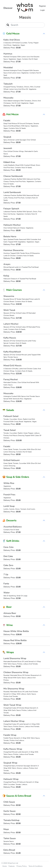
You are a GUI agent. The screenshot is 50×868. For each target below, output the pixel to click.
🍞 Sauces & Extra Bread (17, 796)
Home (5, 866)
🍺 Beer (7, 607)
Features (12, 866)
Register (42, 6)
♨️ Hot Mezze (10, 114)
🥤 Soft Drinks (11, 541)
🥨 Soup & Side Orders (16, 477)
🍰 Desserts (9, 520)
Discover (8, 8)
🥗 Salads (8, 410)
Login (42, 10)
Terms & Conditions (36, 866)
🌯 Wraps (8, 652)
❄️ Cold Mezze (11, 34)
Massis (25, 17)
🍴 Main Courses (12, 290)
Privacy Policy (22, 866)
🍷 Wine (8, 625)
